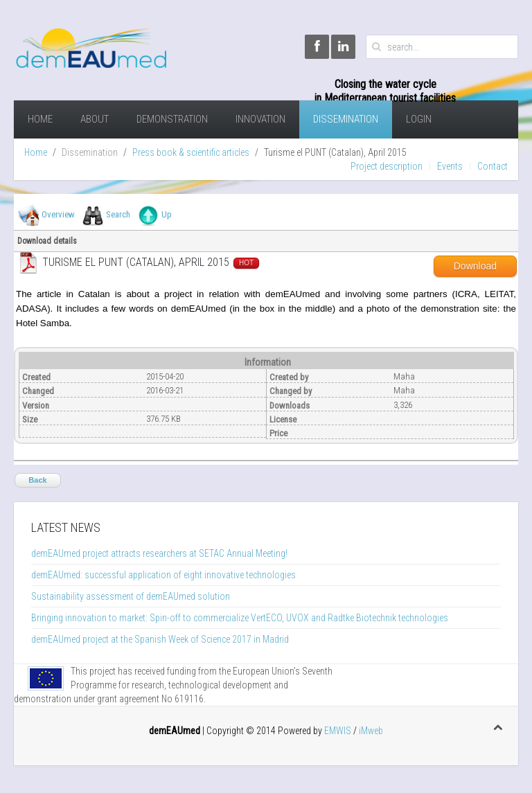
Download (475, 266)
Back (37, 480)
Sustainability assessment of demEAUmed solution (131, 596)
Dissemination (346, 119)
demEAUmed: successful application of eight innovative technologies (163, 575)
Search (118, 214)
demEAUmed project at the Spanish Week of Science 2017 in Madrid (160, 639)
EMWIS (338, 731)
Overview (58, 214)
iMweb (371, 731)
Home (40, 119)
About (95, 119)
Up (167, 214)
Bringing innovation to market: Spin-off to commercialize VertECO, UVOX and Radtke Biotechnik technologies (240, 618)
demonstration (172, 119)
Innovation (260, 119)
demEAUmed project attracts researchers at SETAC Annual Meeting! (159, 553)
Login (419, 119)
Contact (493, 166)
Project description (387, 166)
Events (450, 166)
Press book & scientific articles (191, 152)
